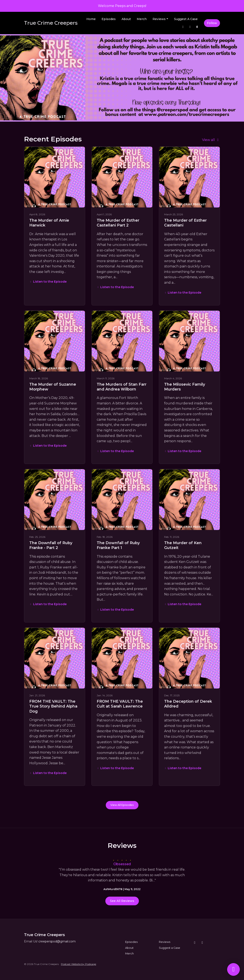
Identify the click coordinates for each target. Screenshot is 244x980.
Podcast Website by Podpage (78, 964)
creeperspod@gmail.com (57, 941)
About (126, 19)
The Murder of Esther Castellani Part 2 (118, 223)
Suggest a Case (186, 19)
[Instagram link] (183, 27)
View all (211, 140)
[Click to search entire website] (197, 27)
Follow (212, 23)
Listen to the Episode (48, 282)
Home (91, 19)
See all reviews (122, 901)
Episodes (109, 19)
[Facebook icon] (202, 943)
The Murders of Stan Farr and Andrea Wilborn (122, 387)
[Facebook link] (190, 27)
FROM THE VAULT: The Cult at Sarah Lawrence (120, 704)
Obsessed (122, 864)
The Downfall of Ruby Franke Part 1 (118, 545)
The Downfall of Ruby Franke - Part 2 (51, 545)
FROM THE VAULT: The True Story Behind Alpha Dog (53, 706)
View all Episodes (122, 805)
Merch (142, 19)
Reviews (159, 19)
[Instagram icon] (195, 943)
